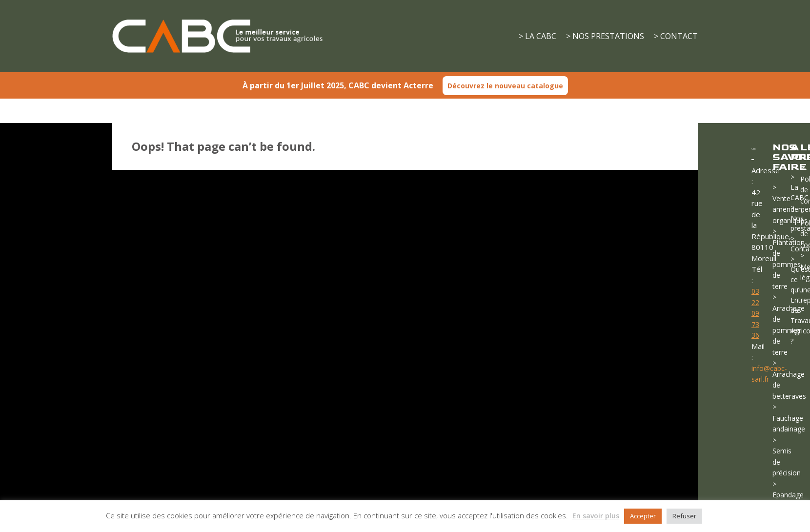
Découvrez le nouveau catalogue (505, 86)
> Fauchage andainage (789, 418)
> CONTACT (676, 36)
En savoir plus (596, 516)
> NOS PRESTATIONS (605, 36)
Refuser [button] (684, 516)
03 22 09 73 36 (755, 313)
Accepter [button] (643, 516)
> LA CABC (537, 36)
